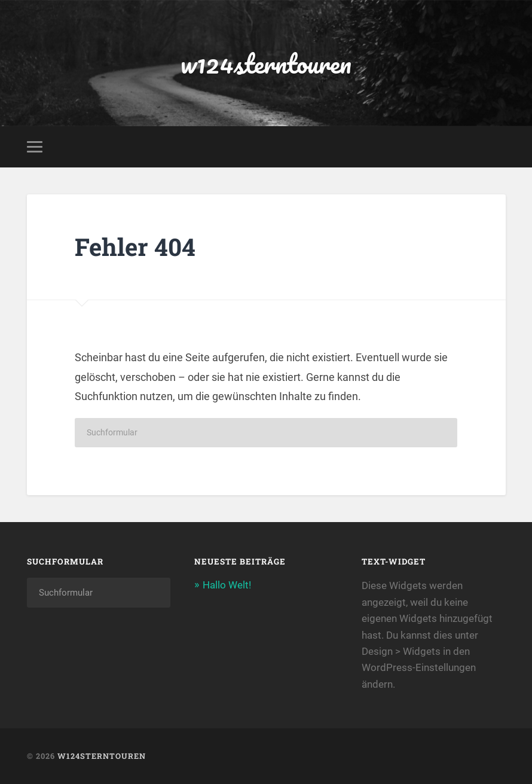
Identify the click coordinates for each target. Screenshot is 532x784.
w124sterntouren (266, 63)
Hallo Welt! (227, 585)
